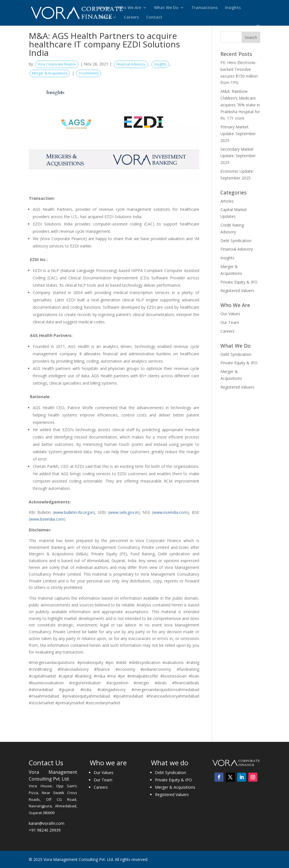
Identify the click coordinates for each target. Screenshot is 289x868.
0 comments (89, 73)
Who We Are (129, 8)
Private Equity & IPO (239, 282)
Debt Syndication (236, 241)
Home (105, 8)
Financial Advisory (131, 64)
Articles (227, 201)
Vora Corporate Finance (57, 64)
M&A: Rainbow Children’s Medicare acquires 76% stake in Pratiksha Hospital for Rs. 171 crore (240, 105)
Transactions (204, 8)
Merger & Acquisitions (50, 73)
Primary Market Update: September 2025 (238, 134)
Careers (131, 17)
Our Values (230, 314)
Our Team (230, 322)
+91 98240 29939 (45, 830)
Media (105, 17)
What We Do (166, 8)
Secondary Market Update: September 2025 (238, 156)
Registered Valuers (237, 291)
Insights (233, 8)
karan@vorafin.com (47, 823)
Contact (154, 17)
